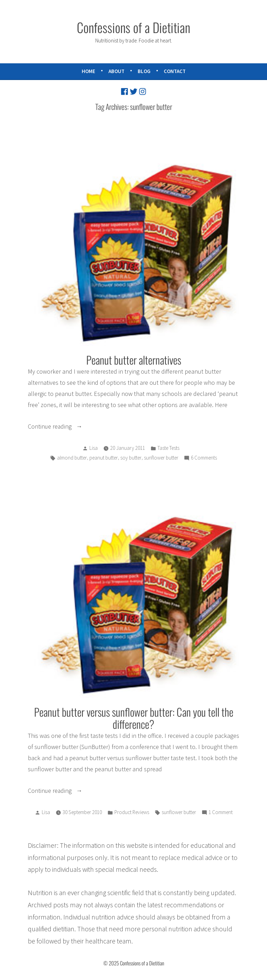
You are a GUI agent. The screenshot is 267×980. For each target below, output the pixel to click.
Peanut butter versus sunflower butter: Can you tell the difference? (134, 719)
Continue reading (67, 427)
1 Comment (221, 814)
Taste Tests (168, 449)
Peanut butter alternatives (134, 360)
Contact (175, 71)
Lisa (94, 449)
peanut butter (104, 458)
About (116, 71)
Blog (144, 71)
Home (88, 71)
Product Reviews (132, 814)
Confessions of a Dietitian (133, 27)
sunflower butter (161, 458)
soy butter (131, 458)
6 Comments (204, 459)
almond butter (72, 458)
